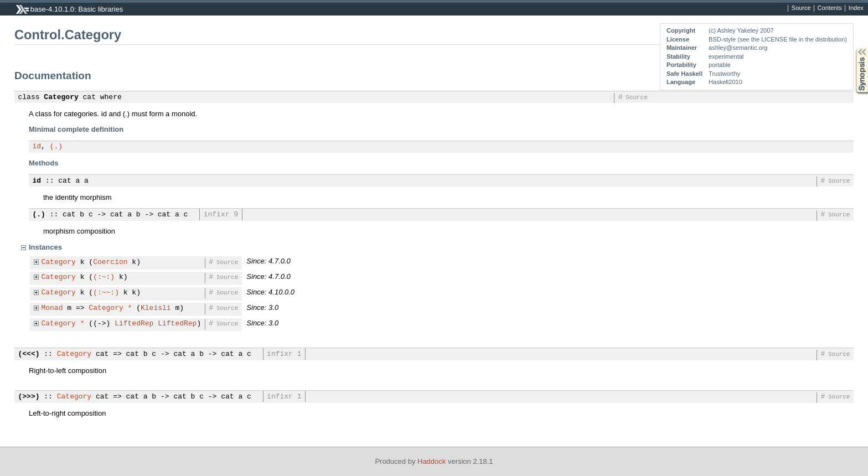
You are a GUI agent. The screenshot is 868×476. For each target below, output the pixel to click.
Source (801, 8)
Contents (830, 8)
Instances (45, 247)
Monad (52, 308)
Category (61, 97)
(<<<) (29, 354)
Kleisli (156, 308)
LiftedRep (134, 324)
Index (856, 8)
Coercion (110, 262)
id (37, 147)
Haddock (432, 461)
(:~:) (104, 277)
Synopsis (853, 48)
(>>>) (29, 397)
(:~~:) (106, 293)
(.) (56, 147)
